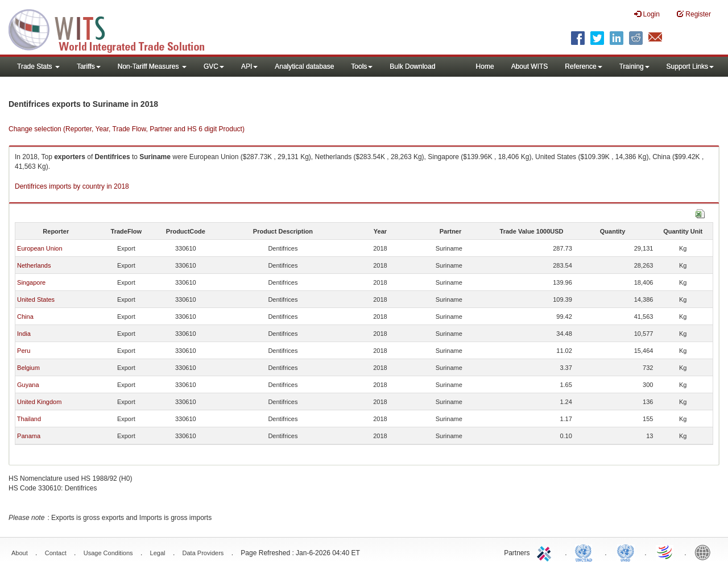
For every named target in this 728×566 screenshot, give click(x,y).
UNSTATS (626, 552)
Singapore (31, 282)
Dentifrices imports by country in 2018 (72, 186)
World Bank (705, 552)
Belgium (28, 368)
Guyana (28, 385)
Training (634, 66)
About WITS (530, 66)
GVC (214, 66)
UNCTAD (586, 552)
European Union (40, 248)
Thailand (29, 419)
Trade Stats (38, 66)
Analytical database (304, 66)
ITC (546, 552)
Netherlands (34, 265)
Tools (362, 66)
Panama (29, 436)
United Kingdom (39, 402)
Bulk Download (412, 66)
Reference (583, 66)
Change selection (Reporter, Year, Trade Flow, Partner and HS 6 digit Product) (127, 129)
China (25, 317)
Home (485, 66)
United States (36, 299)
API (249, 66)
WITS (114, 28)
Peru (24, 351)
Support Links (690, 66)
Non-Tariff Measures (152, 66)
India (24, 334)
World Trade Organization (665, 552)
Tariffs (89, 66)
